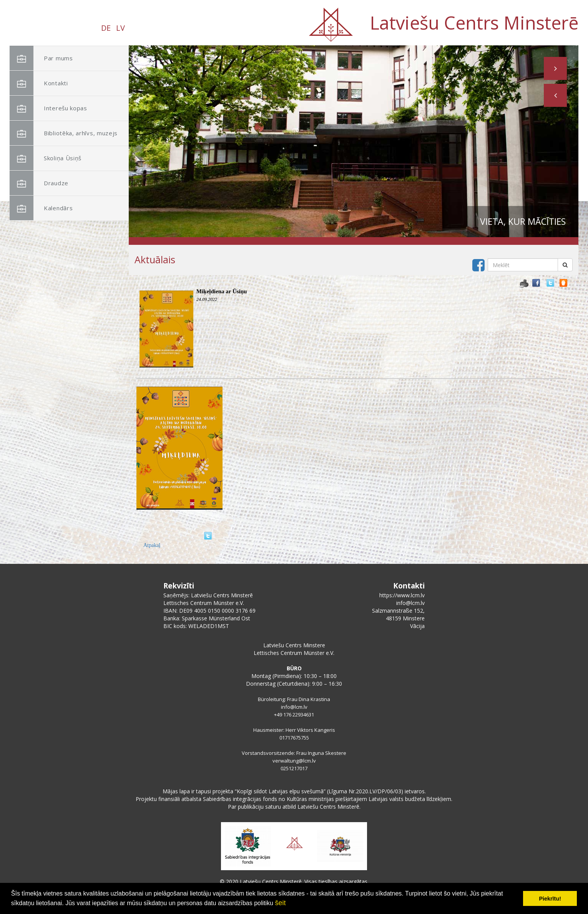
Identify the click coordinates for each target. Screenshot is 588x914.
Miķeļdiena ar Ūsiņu (222, 291)
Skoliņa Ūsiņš (46, 158)
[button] (555, 95)
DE (106, 28)
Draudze (39, 183)
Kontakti (39, 83)
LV (120, 28)
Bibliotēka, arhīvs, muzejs (64, 133)
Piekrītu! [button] (550, 899)
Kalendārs (41, 208)
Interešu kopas (48, 108)
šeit (280, 903)
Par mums (41, 58)
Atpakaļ (152, 545)
